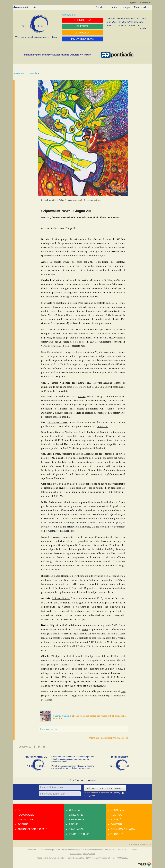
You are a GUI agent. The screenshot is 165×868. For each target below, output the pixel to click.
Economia (32, 73)
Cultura (74, 810)
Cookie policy (76, 854)
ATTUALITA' (19, 73)
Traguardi (76, 829)
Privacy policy (89, 854)
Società (116, 820)
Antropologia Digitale (32, 829)
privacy (117, 793)
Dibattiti (116, 825)
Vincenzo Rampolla (62, 716)
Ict (20, 810)
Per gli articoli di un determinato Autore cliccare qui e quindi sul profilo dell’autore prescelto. (73, 767)
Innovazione (26, 820)
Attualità (117, 834)
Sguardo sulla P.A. (123, 829)
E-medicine (76, 815)
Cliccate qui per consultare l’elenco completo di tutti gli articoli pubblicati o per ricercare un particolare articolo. (73, 759)
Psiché (73, 825)
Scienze (23, 825)
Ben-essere (76, 820)
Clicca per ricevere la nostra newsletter (105, 788)
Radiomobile (26, 815)
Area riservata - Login (27, 7)
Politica (116, 815)
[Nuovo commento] (49, 729)
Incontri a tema (79, 834)
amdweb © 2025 (144, 845)
